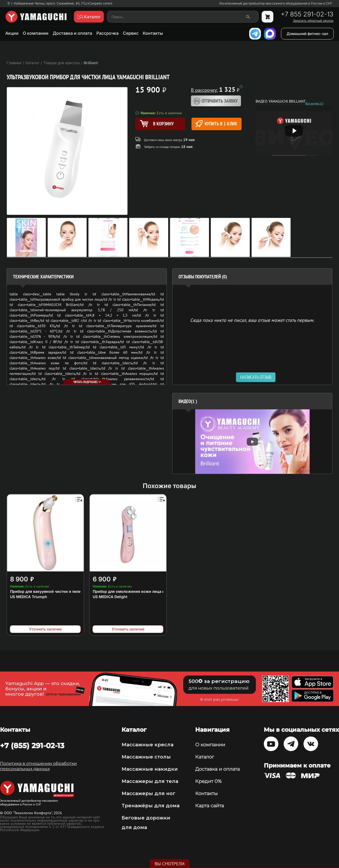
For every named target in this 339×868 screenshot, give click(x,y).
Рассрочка (108, 33)
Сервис (131, 33)
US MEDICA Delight (110, 597)
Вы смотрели (170, 864)
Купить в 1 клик (216, 124)
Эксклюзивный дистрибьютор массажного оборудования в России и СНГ (276, 3)
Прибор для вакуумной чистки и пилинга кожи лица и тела (66, 591)
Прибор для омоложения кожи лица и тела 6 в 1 (138, 591)
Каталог (205, 757)
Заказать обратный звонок (313, 21)
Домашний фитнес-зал (307, 34)
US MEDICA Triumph (29, 597)
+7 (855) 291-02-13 (32, 746)
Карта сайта (209, 806)
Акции (12, 33)
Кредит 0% (208, 781)
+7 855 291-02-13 (307, 14)
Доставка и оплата (72, 33)
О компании (36, 33)
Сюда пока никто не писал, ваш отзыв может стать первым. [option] (252, 320)
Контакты (153, 33)
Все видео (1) (314, 103)
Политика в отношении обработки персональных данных (38, 766)
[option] (252, 442)
